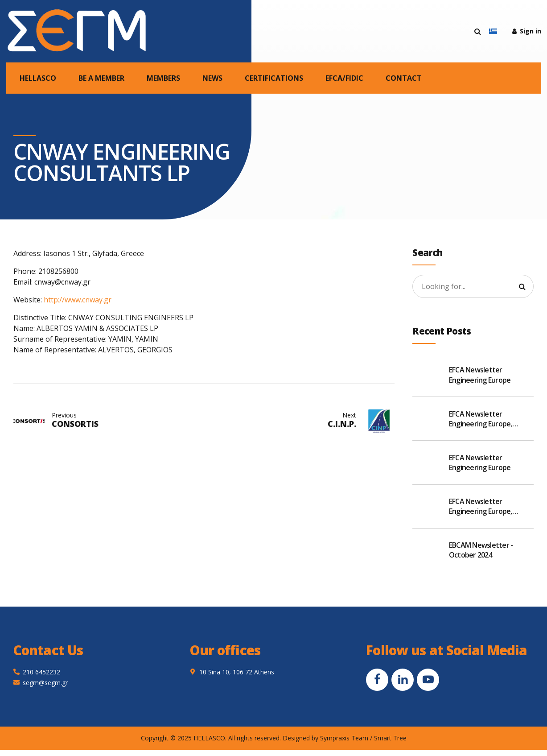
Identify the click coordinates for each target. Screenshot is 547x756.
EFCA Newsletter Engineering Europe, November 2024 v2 (481, 506)
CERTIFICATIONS (274, 78)
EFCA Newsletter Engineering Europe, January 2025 (481, 419)
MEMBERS (163, 78)
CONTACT (404, 78)
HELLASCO (38, 78)
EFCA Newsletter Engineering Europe (480, 375)
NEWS (212, 78)
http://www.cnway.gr (78, 300)
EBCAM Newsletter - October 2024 (481, 550)
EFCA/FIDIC (344, 78)
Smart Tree (390, 738)
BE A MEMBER (101, 78)
